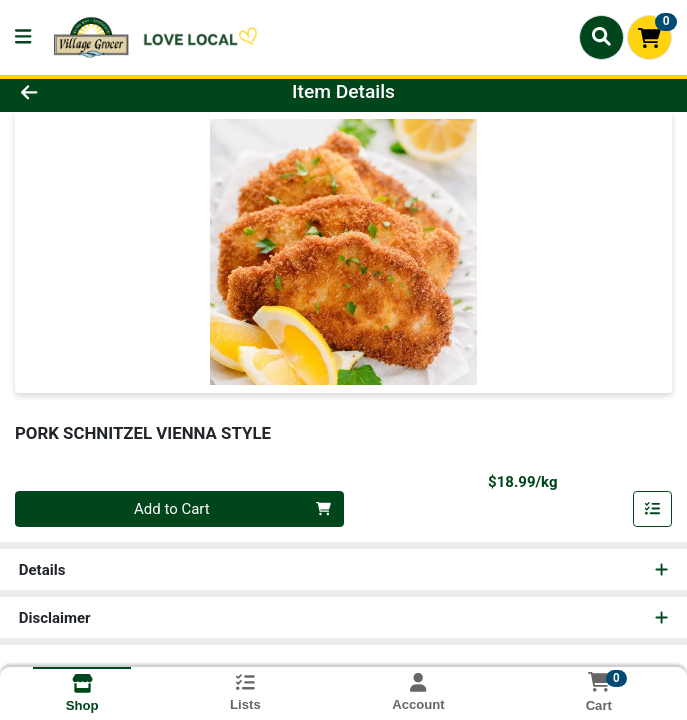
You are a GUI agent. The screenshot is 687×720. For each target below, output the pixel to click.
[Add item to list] (653, 509)
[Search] (601, 37)
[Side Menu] (23, 37)
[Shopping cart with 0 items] (649, 37)
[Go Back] (97, 92)
